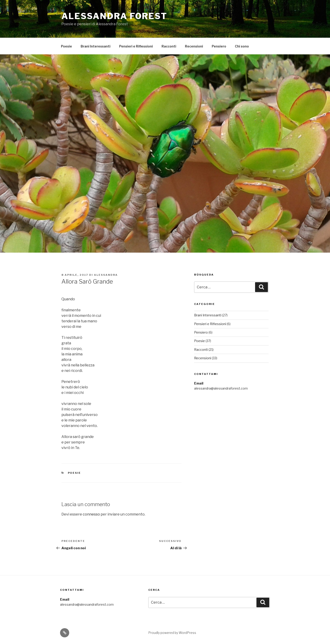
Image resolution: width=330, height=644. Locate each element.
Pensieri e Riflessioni (136, 46)
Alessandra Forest (114, 16)
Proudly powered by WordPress (172, 633)
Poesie (66, 46)
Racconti (169, 46)
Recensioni (194, 46)
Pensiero (219, 46)
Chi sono (242, 46)
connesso (91, 514)
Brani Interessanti (96, 46)
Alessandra (106, 275)
